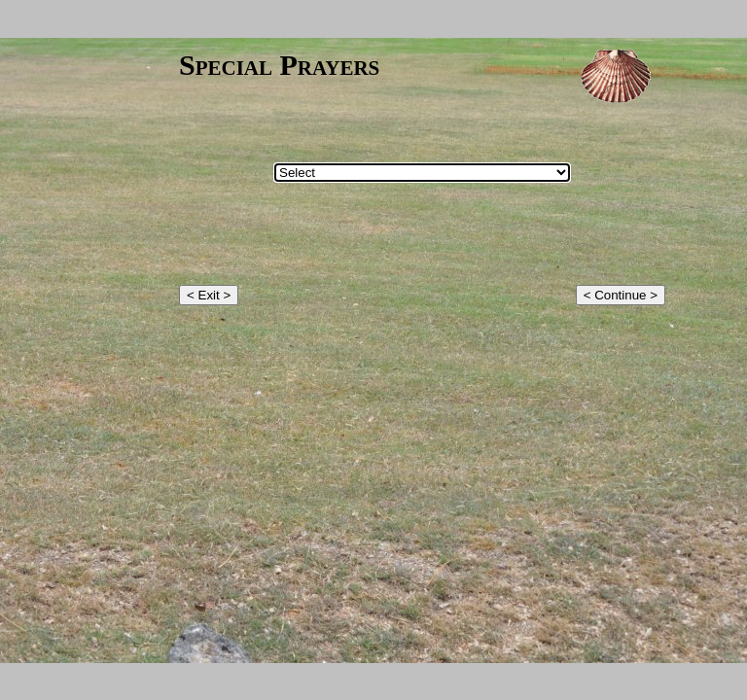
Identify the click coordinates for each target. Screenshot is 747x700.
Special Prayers (279, 65)
